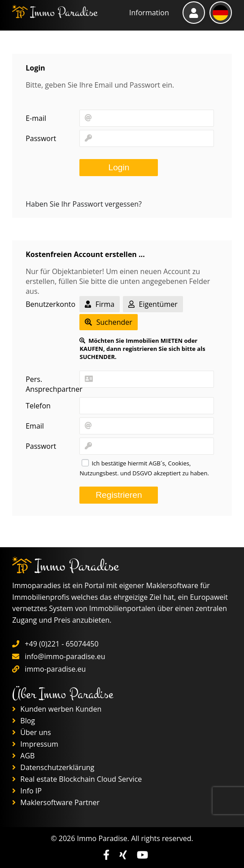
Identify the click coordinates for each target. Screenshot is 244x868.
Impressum (35, 744)
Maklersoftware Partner (56, 802)
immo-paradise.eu (55, 669)
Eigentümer (153, 304)
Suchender (108, 322)
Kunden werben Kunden (57, 709)
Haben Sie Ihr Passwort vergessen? (84, 204)
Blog (24, 721)
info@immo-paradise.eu (65, 656)
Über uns (32, 732)
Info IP (27, 791)
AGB (23, 756)
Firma (100, 304)
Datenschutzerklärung (53, 767)
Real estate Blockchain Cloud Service (77, 779)
